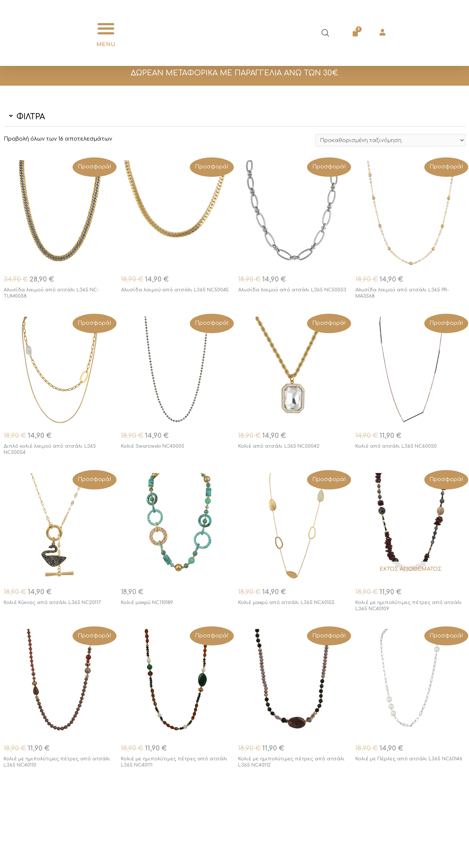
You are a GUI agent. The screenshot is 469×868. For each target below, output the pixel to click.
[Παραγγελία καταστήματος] (388, 141)
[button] (106, 29)
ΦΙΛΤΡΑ (31, 117)
